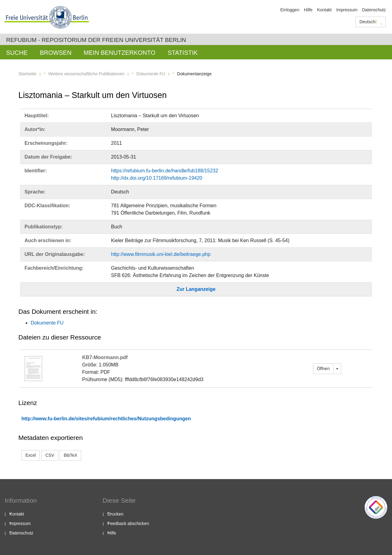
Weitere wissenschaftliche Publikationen (87, 74)
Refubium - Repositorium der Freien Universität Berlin (96, 40)
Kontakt (324, 10)
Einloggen (290, 10)
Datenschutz (374, 10)
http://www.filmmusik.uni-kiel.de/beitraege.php (161, 254)
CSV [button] (50, 455)
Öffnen (323, 369)
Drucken (115, 514)
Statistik (183, 53)
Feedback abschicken (128, 523)
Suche (17, 53)
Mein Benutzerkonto (119, 53)
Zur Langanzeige (196, 289)
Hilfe (308, 10)
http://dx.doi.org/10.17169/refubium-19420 (157, 178)
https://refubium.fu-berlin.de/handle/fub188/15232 (165, 171)
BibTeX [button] (70, 455)
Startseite (27, 74)
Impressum (347, 10)
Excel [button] (31, 455)
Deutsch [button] (371, 22)
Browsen (56, 53)
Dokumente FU (151, 74)
